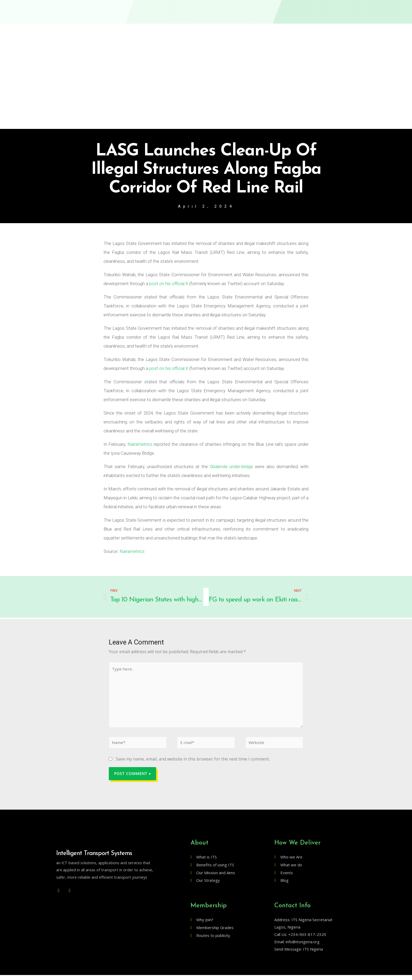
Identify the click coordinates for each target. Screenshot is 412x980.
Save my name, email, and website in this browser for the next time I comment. (193, 764)
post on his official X (169, 284)
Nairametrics (140, 445)
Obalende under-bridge (231, 467)
